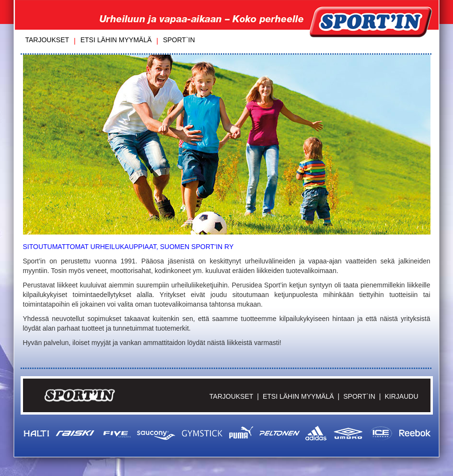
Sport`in (179, 40)
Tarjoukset (47, 40)
